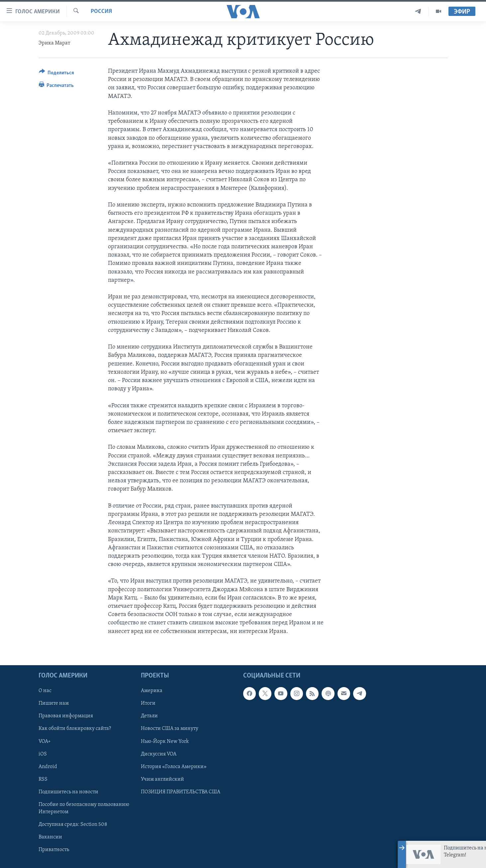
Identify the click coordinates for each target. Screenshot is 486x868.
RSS (43, 779)
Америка (152, 691)
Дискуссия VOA (159, 754)
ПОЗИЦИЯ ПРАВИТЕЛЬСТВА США (181, 792)
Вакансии (50, 837)
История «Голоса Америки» (174, 766)
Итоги (148, 703)
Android (48, 766)
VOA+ (45, 741)
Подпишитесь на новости (68, 792)
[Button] (57, 74)
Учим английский (162, 779)
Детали (149, 716)
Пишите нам (54, 703)
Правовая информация (66, 716)
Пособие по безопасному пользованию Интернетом (84, 808)
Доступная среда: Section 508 (73, 825)
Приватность (54, 850)
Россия (101, 11)
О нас (45, 691)
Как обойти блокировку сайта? (75, 729)
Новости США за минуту (170, 729)
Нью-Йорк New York (165, 741)
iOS (43, 754)
